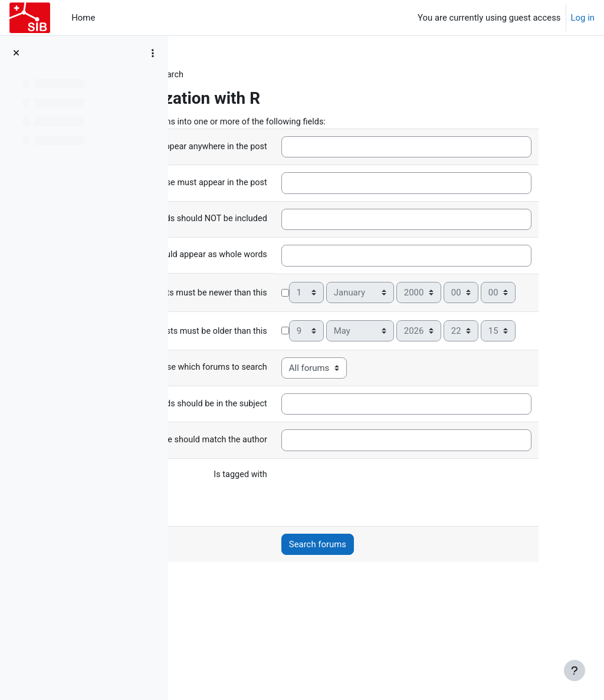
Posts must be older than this (287, 407)
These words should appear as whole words (271, 278)
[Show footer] (575, 671)
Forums (206, 75)
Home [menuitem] (83, 18)
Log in (583, 18)
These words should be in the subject (271, 480)
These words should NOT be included (271, 239)
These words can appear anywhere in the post (271, 150)
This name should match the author (275, 516)
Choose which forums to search (282, 444)
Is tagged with (316, 551)
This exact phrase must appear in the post (271, 196)
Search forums (394, 621)
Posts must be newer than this (285, 346)
